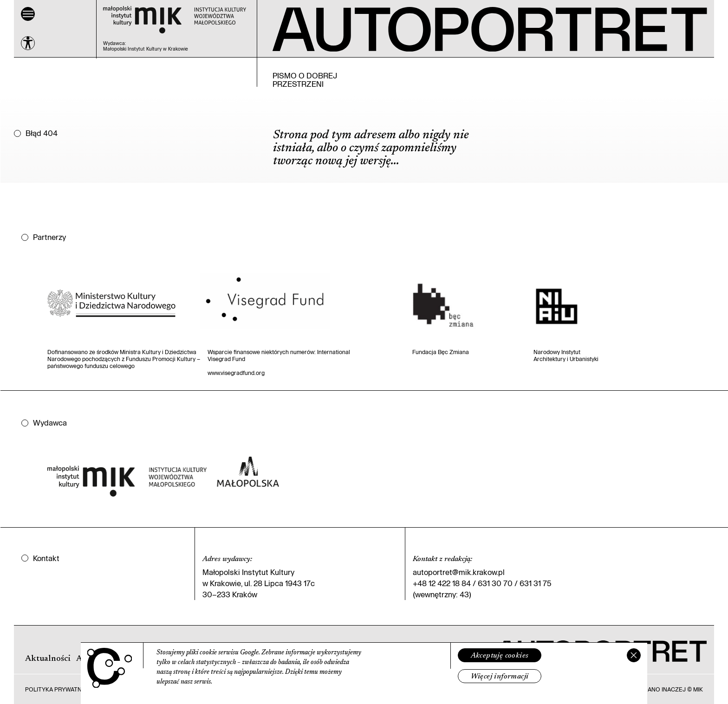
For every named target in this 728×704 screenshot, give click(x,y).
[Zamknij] (634, 655)
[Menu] (28, 14)
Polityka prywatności (60, 689)
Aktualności (48, 659)
